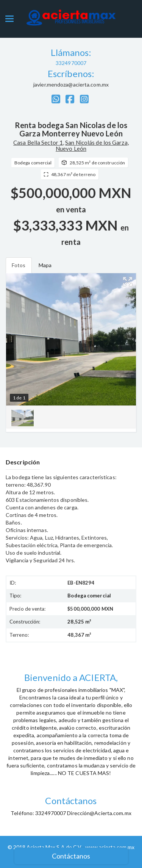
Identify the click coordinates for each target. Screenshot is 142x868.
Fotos (19, 265)
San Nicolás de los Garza (96, 142)
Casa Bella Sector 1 (38, 142)
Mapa (45, 265)
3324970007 (71, 63)
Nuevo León (71, 149)
